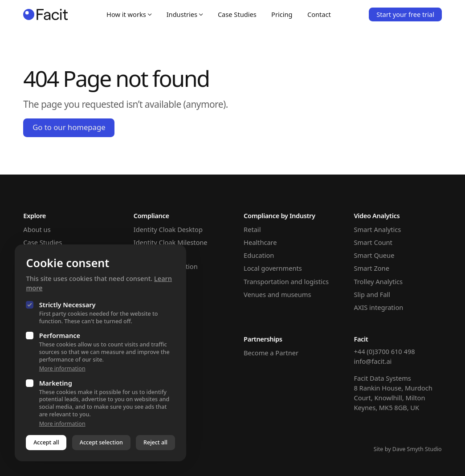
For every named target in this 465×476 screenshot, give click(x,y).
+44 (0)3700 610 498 (384, 351)
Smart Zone (371, 268)
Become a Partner (271, 353)
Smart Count (373, 242)
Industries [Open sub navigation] (185, 14)
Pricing (282, 14)
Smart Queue (374, 255)
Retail (252, 229)
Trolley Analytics (378, 281)
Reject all (155, 442)
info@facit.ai (373, 361)
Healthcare (260, 242)
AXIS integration (378, 307)
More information (62, 369)
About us (37, 229)
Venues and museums (277, 294)
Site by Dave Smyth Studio (408, 449)
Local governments (273, 268)
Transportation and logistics (286, 281)
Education (259, 255)
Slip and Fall (372, 294)
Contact (319, 14)
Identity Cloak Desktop (168, 229)
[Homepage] (46, 14)
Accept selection (101, 442)
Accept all (46, 442)
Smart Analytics (377, 229)
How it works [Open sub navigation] (129, 14)
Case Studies (237, 14)
